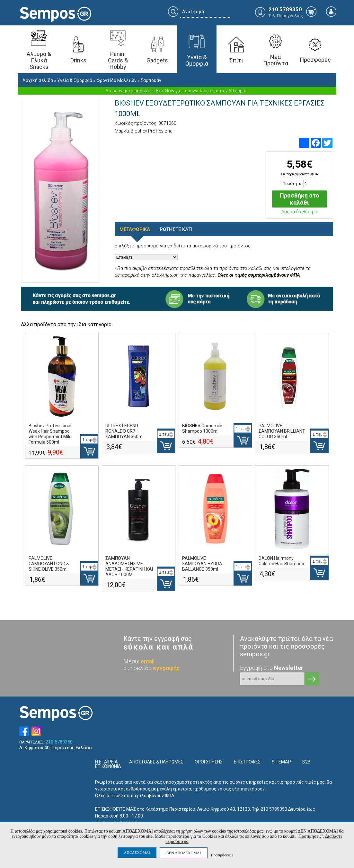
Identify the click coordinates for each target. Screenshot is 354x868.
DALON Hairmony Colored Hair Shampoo (281, 561)
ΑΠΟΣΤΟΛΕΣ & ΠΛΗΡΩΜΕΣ (156, 762)
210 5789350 (59, 742)
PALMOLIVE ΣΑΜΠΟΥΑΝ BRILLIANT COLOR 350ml (282, 431)
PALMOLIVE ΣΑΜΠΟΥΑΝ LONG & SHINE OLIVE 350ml (49, 564)
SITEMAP (281, 762)
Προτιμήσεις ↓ (222, 855)
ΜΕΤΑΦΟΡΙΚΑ (135, 229)
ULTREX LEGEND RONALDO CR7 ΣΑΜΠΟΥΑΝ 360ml (124, 431)
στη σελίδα (152, 668)
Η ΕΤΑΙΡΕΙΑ (106, 762)
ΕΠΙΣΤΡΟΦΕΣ (247, 762)
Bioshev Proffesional (152, 131)
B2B (306, 762)
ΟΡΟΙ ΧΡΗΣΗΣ (209, 762)
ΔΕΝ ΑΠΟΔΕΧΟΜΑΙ (184, 853)
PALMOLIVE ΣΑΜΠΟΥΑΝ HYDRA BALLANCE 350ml (202, 564)
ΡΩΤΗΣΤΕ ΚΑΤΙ (176, 229)
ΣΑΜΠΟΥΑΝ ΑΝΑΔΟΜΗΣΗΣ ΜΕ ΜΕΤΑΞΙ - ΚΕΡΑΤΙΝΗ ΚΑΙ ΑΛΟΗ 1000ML (129, 566)
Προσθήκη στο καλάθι (300, 199)
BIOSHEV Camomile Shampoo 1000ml (202, 428)
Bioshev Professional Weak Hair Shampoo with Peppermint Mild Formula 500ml (50, 434)
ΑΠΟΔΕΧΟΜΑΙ (137, 853)
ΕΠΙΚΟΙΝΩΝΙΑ (108, 766)
